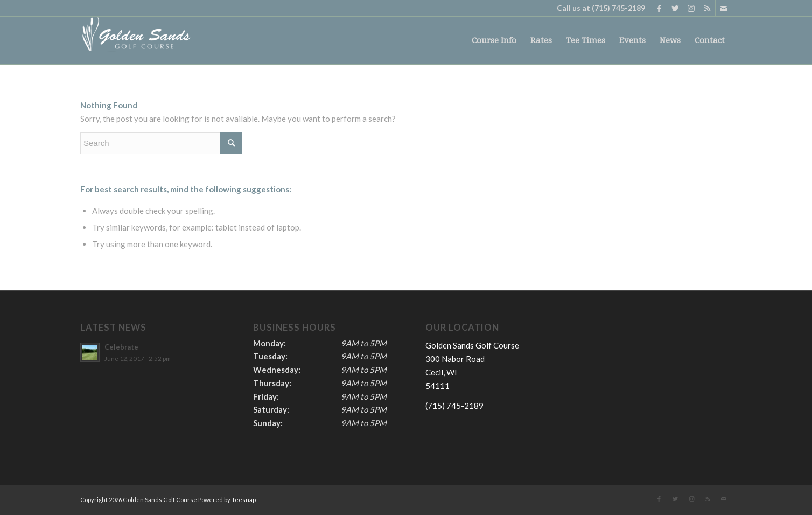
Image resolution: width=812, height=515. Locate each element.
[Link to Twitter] (675, 8)
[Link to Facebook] (659, 8)
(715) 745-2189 (618, 8)
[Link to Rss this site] (707, 8)
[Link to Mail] (724, 8)
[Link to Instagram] (691, 8)
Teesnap (244, 500)
